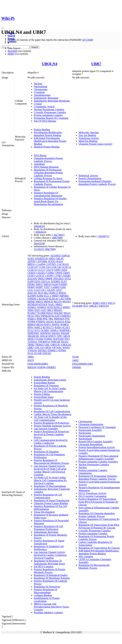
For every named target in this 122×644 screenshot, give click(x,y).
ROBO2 (64, 325)
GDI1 (63, 287)
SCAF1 (66, 327)
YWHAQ (32, 350)
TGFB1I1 (32, 342)
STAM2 (39, 339)
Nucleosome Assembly (90, 430)
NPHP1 (66, 307)
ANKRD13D (41, 258)
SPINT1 (52, 336)
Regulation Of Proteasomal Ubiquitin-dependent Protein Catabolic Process (48, 173)
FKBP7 (40, 287)
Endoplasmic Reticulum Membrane (52, 101)
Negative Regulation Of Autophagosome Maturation (48, 194)
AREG (52, 258)
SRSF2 (31, 339)
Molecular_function (89, 132)
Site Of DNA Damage (45, 121)
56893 (31, 357)
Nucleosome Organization (92, 436)
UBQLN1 (56, 345)
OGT (86, 306)
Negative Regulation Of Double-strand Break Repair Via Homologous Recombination (50, 201)
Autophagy (39, 164)
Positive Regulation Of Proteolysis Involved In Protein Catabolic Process (51, 434)
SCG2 (31, 330)
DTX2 (68, 279)
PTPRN (31, 322)
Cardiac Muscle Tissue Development (53, 414)
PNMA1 (32, 319)
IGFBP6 (32, 296)
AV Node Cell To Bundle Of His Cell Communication (50, 419)
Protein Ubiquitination (90, 178)
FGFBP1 (63, 284)
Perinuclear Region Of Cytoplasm (51, 118)
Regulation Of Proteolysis (47, 587)
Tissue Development (44, 512)
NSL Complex (86, 556)
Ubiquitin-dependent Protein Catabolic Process (48, 160)
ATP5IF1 (32, 261)
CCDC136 (56, 267)
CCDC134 (44, 267)
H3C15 (112, 303)
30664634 (39, 226)
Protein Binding (42, 130)
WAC (59, 348)
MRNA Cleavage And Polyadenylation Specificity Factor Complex (51, 607)
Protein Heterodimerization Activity (97, 447)
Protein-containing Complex (48, 115)
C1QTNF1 (51, 264)
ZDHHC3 (53, 350)
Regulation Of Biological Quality (51, 575)
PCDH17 (32, 313)
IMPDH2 (64, 296)
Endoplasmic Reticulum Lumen (50, 380)
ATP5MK (42, 261)
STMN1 (48, 339)
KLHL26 (43, 299)
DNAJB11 (59, 279)
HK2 (46, 293)
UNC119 (39, 348)
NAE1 (52, 304)
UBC (47, 345)
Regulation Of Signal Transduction (52, 500)
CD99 (57, 270)
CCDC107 (33, 267)
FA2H (55, 284)
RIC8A (40, 325)
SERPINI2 (45, 333)
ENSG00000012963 (82, 364)
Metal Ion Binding (88, 141)
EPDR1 (31, 284)
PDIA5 (50, 313)
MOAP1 (67, 302)
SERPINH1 (33, 333)
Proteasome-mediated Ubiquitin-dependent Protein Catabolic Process (97, 183)
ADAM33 (56, 256)
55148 (75, 357)
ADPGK (66, 256)
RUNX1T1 (48, 327)
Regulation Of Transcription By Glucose (99, 548)
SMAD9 (65, 333)
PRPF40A (59, 319)
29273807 (58, 235)
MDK (68, 299)
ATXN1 (52, 261)
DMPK (49, 279)
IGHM (40, 296)
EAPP (31, 281)
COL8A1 (41, 273)
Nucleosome (85, 433)
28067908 (57, 238)
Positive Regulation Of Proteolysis (51, 423)
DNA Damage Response (46, 167)
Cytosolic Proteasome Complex (50, 112)
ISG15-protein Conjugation (92, 496)
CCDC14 (66, 267)
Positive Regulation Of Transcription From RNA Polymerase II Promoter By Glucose (98, 502)
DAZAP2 (32, 279)
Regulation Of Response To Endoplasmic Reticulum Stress (49, 562)
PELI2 (67, 313)
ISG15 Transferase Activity (92, 493)
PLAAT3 (56, 316)
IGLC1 (48, 296)
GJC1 (44, 290)
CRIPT (66, 273)
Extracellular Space (44, 397)
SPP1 (60, 336)
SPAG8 (44, 336)
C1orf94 (41, 264)
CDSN (64, 270)
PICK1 (31, 316)
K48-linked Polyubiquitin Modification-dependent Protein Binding (50, 141)
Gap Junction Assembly (46, 429)
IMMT (55, 296)
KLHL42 (53, 299)
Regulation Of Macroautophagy (50, 486)
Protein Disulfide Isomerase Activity (52, 426)
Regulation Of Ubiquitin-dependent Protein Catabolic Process (97, 515)
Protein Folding (42, 394)
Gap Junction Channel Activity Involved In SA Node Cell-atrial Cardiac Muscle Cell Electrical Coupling (50, 470)
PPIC (45, 319)
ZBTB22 (42, 350)
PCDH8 (42, 313)
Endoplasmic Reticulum (46, 98)
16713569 (87, 40)
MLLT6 (58, 302)
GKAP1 (51, 290)
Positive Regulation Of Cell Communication (48, 496)
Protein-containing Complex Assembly (98, 462)
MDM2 (31, 302)
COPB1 (50, 273)
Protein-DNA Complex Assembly (96, 442)
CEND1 (32, 273)
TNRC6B (55, 342)
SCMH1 (45, 330)
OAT (44, 310)
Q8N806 (76, 367)
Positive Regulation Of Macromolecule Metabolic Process (51, 462)
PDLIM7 (59, 313)
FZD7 (47, 287)
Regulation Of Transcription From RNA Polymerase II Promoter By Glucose (99, 526)
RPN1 (31, 327)
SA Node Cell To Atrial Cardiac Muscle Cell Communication (50, 390)
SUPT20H (58, 339)
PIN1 (38, 316)
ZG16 (30, 353)
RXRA (58, 327)
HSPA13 (54, 293)
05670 (31, 360)
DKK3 (41, 279)
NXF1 (37, 310)
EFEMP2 (56, 281)
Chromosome (41, 89)
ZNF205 (47, 353)
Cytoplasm (39, 92)
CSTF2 (31, 276)
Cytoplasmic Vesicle (44, 107)
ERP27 (39, 284)
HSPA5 (62, 293)
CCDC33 (32, 270)
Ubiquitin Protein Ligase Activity (95, 144)
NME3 (59, 304)
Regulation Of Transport (46, 386)
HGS (41, 293)
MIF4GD (48, 302)
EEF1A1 (46, 281)
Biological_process (88, 175)
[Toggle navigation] (3, 28)
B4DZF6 (32, 367)
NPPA (31, 310)
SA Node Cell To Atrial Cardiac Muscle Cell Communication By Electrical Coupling (50, 480)
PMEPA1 (66, 316)
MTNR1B (33, 304)
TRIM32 (40, 345)
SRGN (67, 336)
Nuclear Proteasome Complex (49, 109)
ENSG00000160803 (38, 364)
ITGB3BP (77, 306)
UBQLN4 (49, 64)
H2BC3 (97, 303)
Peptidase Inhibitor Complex (48, 612)
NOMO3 (42, 307)
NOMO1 (32, 307)
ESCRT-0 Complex (44, 567)
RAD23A (59, 322)
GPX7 (59, 290)
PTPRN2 (41, 322)
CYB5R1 (66, 276)
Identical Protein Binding (47, 147)
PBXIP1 (58, 310)
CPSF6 (59, 273)
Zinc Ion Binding (87, 135)
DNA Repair (40, 155)
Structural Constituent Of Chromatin (97, 427)
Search (11, 36)
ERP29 (47, 284)
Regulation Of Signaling (46, 452)
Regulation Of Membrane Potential (52, 578)
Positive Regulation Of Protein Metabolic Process (49, 571)
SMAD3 (56, 333)
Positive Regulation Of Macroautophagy (46, 591)
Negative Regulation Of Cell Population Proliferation (48, 528)
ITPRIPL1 (33, 299)
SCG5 (37, 330)
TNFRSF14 (44, 342)
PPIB (39, 319)
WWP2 (66, 348)
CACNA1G (63, 264)
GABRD (55, 287)
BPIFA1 (32, 264)
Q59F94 (41, 367)
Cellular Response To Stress (48, 178)
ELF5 (64, 281)
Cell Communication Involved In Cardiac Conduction (51, 442)
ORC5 (50, 310)
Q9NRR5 (51, 367)
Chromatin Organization (91, 424)
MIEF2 (39, 302)
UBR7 (96, 64)
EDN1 (37, 281)
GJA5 (37, 290)
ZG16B (38, 353)
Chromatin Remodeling (90, 444)
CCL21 (41, 270)
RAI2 (68, 322)
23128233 (39, 249)
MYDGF (43, 304)
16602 (75, 360)
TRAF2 (65, 342)
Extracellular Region (44, 383)
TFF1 (67, 339)
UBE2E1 (93, 306)
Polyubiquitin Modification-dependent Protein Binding (48, 134)
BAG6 (60, 261)
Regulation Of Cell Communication (52, 411)
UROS (48, 348)
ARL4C (60, 258)
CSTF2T (40, 276)
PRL (51, 319)
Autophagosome (42, 95)
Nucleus (38, 84)
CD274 (49, 270)
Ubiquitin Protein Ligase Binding (51, 503)
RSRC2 (38, 327)
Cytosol (38, 104)
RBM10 (32, 325)
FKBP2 (31, 287)
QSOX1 (50, 322)
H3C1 (104, 303)
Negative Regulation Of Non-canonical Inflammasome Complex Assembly (98, 457)
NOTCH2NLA (54, 307)
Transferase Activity (89, 138)
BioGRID (13, 51)
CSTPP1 (49, 276)
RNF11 (48, 325)
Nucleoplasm (41, 86)
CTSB (58, 276)
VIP (54, 348)
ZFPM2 (62, 350)
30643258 (39, 243)
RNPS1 (56, 325)
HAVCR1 (32, 293)
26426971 (103, 236)
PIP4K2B (46, 316)
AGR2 (31, 258)
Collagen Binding (43, 595)
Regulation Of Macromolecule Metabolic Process (94, 567)
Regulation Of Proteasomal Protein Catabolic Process (52, 183)
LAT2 (62, 299)
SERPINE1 (65, 330)
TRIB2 (31, 345)
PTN (67, 319)
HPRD (11, 54)
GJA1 (30, 290)
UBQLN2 (66, 345)
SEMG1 (54, 330)
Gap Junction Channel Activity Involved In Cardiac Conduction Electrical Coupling (50, 555)
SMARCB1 (33, 336)
